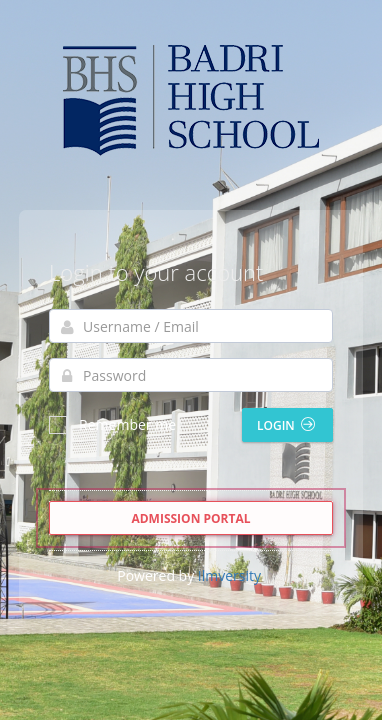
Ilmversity (229, 575)
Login (286, 425)
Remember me (112, 424)
